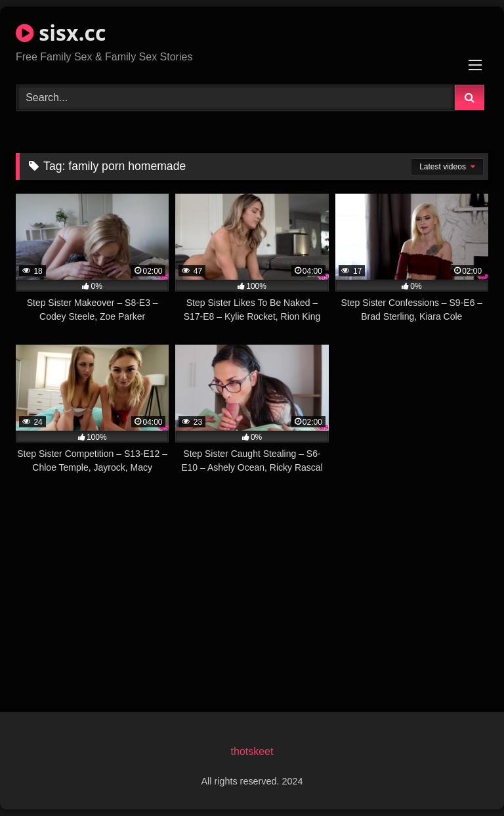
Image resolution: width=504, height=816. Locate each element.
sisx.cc (61, 32)
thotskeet (252, 751)
